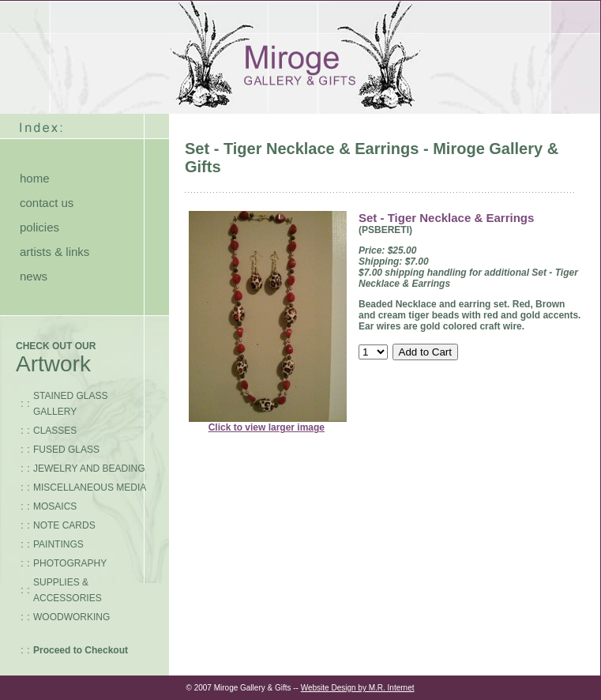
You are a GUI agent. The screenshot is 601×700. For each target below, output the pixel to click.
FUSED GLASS (66, 450)
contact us (47, 203)
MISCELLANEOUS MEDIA (90, 487)
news (34, 276)
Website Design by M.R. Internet (358, 688)
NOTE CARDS (64, 525)
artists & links (54, 252)
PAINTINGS (58, 544)
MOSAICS (55, 506)
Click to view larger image (267, 427)
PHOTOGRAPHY (70, 563)
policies (39, 227)
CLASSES (55, 431)
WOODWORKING (71, 617)
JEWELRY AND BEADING (89, 469)
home (35, 178)
